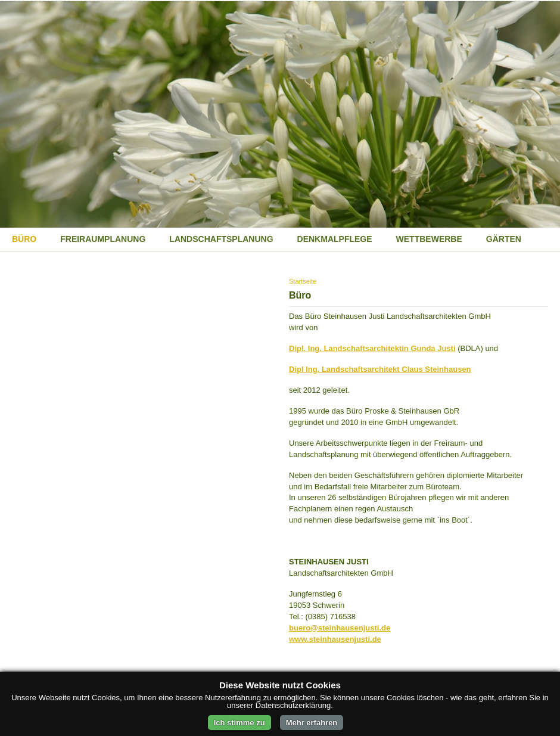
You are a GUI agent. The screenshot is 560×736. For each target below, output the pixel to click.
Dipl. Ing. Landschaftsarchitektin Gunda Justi (372, 348)
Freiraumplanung (103, 239)
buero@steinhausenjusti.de (340, 628)
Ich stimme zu (239, 723)
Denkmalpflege (335, 239)
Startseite (303, 281)
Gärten (504, 239)
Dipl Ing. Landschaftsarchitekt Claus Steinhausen (380, 369)
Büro (24, 239)
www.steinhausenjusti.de (335, 639)
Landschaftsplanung (221, 239)
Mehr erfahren (312, 723)
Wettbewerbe (429, 239)
